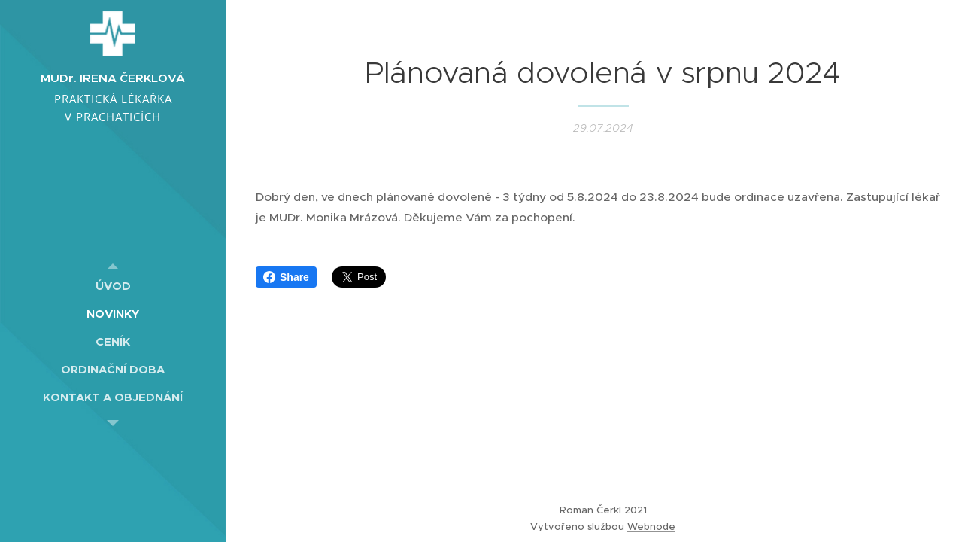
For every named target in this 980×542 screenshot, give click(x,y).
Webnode (651, 527)
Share (286, 277)
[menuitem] (113, 286)
